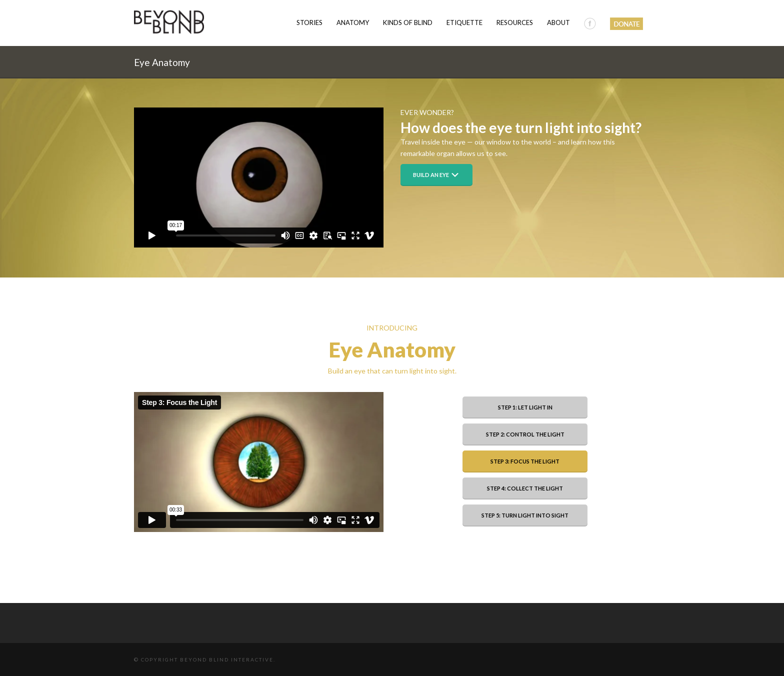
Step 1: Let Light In (525, 407)
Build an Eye (436, 175)
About (558, 22)
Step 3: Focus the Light (525, 461)
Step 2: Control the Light (525, 434)
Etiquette (464, 22)
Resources (515, 22)
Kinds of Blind (408, 22)
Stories (309, 22)
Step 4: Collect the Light (525, 488)
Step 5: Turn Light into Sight (525, 515)
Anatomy (353, 22)
